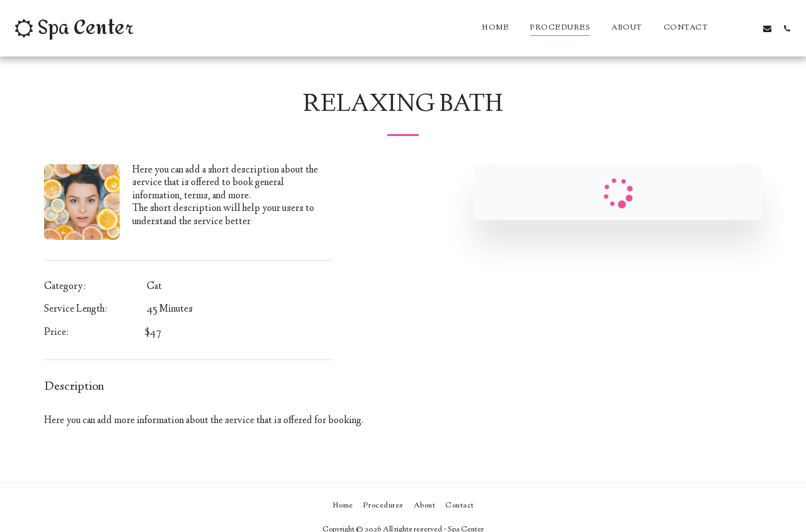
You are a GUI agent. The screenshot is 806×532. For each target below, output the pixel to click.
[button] (728, 28)
